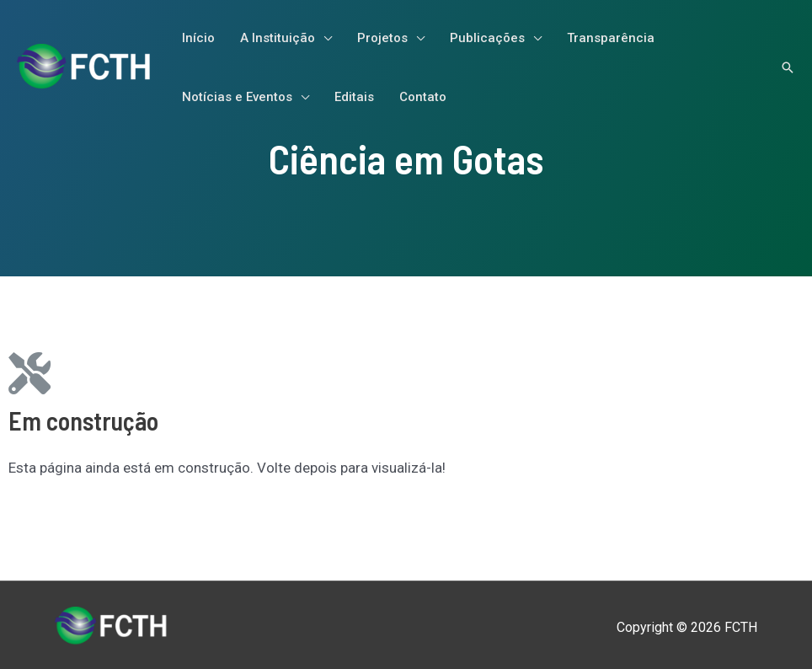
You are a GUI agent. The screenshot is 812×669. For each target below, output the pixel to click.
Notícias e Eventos (237, 97)
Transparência (611, 38)
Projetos (382, 38)
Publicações (487, 38)
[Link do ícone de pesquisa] (788, 67)
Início (198, 38)
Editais (354, 97)
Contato (423, 97)
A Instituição (278, 38)
